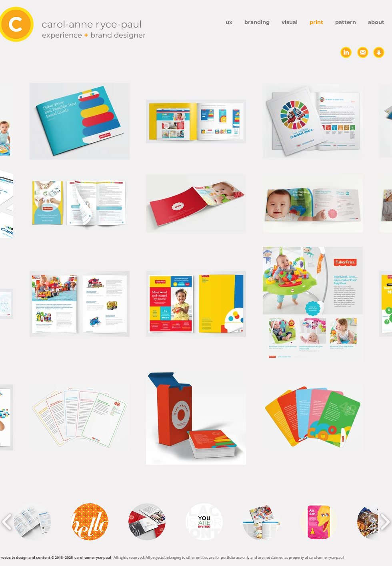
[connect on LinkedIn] (346, 52)
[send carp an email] (363, 52)
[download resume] (379, 52)
